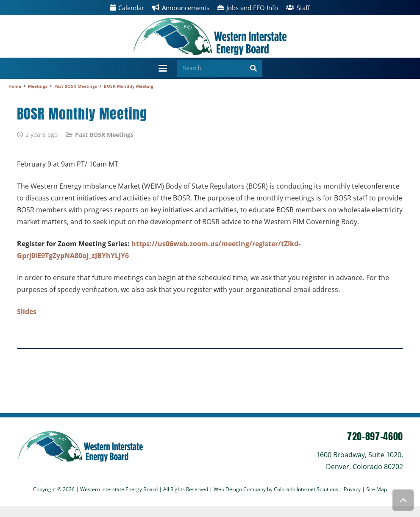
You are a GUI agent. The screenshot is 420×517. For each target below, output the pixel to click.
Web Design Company (240, 489)
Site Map (377, 489)
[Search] (220, 68)
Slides (27, 311)
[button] (163, 68)
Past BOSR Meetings (104, 135)
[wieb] (210, 36)
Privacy (353, 489)
